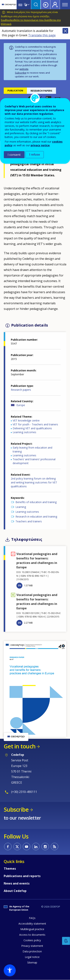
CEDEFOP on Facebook (8, 846)
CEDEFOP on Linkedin (36, 846)
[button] (35, 689)
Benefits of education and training (36, 502)
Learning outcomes (24, 432)
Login (46, 5)
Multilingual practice (32, 929)
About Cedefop (15, 891)
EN (20, 585)
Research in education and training (36, 517)
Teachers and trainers (29, 521)
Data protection (32, 951)
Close (65, 31)
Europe (21, 405)
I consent (14, 155)
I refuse (35, 155)
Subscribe (21, 73)
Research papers (21, 390)
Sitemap (32, 962)
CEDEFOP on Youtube (27, 846)
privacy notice (40, 145)
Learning (21, 507)
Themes (10, 869)
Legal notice (32, 957)
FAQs (32, 918)
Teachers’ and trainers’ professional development (34, 461)
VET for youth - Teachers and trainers (35, 424)
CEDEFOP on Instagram (45, 846)
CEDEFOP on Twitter (17, 846)
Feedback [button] (66, 941)
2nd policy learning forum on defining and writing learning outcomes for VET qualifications (34, 482)
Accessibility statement (32, 924)
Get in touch (20, 746)
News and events (17, 883)
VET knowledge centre (26, 420)
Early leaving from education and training (32, 449)
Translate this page (42, 35)
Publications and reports (22, 876)
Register (55, 5)
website (24, 69)
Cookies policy (32, 940)
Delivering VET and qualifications (32, 428)
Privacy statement (32, 946)
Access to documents (32, 935)
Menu (65, 5)
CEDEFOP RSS (55, 846)
